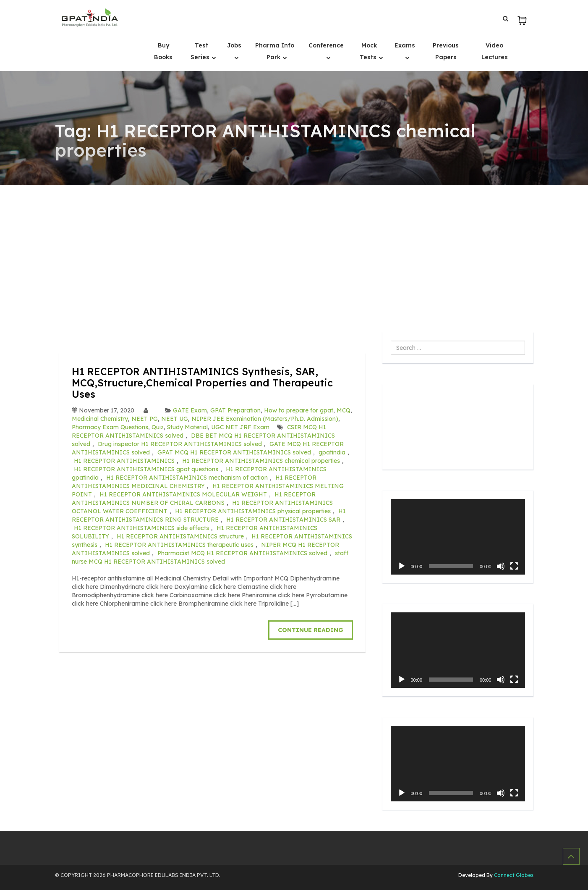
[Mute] (501, 566)
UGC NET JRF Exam (240, 427)
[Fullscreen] (514, 566)
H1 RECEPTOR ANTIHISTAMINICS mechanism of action (187, 477)
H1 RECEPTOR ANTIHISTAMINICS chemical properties (261, 460)
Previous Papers (446, 51)
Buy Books (163, 51)
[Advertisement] (294, 248)
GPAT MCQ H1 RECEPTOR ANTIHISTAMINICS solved (234, 452)
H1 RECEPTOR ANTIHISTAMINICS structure (180, 536)
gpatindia (332, 452)
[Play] (402, 566)
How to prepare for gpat (299, 410)
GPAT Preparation (235, 410)
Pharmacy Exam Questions (110, 427)
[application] (458, 537)
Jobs (234, 45)
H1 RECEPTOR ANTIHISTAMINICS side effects (141, 528)
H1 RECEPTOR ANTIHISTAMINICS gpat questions (146, 469)
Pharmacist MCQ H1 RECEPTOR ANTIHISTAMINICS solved (242, 553)
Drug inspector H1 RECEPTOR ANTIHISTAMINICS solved (180, 444)
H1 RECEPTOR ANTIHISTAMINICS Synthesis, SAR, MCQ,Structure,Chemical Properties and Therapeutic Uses (203, 382)
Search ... (391, 341)
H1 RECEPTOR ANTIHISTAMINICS (124, 460)
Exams (405, 45)
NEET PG (145, 418)
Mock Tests (369, 51)
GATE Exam (190, 410)
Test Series (201, 51)
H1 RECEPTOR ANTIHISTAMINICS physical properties (253, 511)
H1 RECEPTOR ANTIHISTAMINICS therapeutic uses (179, 544)
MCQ (344, 410)
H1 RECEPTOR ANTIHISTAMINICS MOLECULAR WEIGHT (183, 494)
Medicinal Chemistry (100, 418)
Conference (326, 45)
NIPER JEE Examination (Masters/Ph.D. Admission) (265, 418)
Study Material (187, 427)
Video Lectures (495, 51)
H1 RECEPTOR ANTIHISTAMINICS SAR (283, 519)
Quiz (158, 427)
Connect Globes (513, 875)
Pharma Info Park (275, 51)
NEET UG (175, 418)
